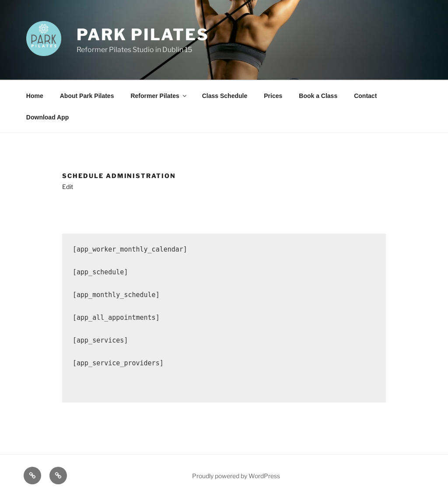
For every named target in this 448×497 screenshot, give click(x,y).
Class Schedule (225, 96)
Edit (68, 187)
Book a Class (318, 96)
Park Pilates (143, 35)
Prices (273, 96)
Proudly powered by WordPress (236, 476)
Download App (47, 117)
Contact (365, 96)
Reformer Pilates (159, 96)
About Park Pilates (87, 96)
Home (35, 96)
